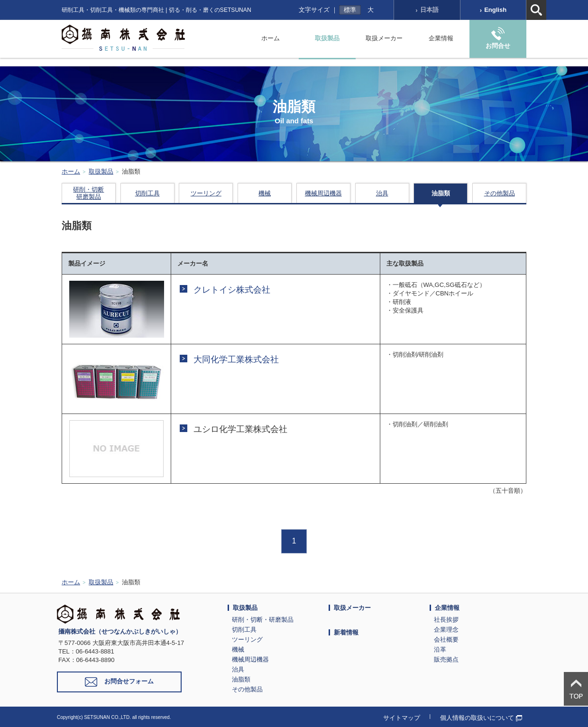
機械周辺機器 (323, 193)
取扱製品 (327, 38)
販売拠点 (446, 659)
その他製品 (500, 193)
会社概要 (446, 640)
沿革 (440, 649)
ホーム (271, 38)
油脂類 (441, 193)
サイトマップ (402, 718)
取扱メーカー (384, 38)
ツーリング (206, 193)
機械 (265, 193)
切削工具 (147, 193)
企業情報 (441, 38)
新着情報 (346, 632)
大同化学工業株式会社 (236, 359)
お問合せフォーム (119, 682)
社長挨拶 (446, 620)
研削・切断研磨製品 (88, 193)
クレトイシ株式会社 (232, 290)
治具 (382, 193)
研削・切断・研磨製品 (263, 620)
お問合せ (498, 38)
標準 (350, 10)
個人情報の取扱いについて (481, 718)
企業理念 (446, 630)
